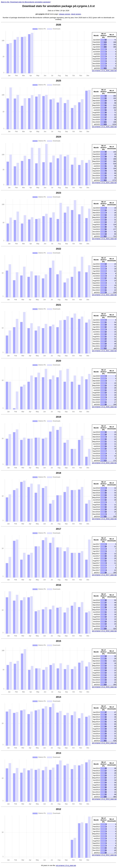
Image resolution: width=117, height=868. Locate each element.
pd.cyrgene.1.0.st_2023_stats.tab (104, 239)
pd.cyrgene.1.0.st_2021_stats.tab (104, 351)
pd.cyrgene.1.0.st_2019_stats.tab (104, 463)
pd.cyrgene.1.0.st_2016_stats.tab (104, 631)
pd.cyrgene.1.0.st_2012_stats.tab (104, 855)
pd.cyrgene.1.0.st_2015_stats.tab (104, 687)
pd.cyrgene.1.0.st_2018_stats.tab (104, 519)
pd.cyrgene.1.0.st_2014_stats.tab (104, 743)
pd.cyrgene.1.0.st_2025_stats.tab (104, 127)
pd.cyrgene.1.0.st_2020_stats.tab (104, 407)
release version (65, 14)
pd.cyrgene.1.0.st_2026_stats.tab (104, 71)
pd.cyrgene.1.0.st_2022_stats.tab (104, 295)
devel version (76, 14)
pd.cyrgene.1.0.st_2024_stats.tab (104, 183)
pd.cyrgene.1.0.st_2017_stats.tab (104, 575)
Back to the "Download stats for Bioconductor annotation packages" (26, 2)
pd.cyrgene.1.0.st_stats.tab (66, 865)
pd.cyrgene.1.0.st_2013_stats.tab (104, 799)
